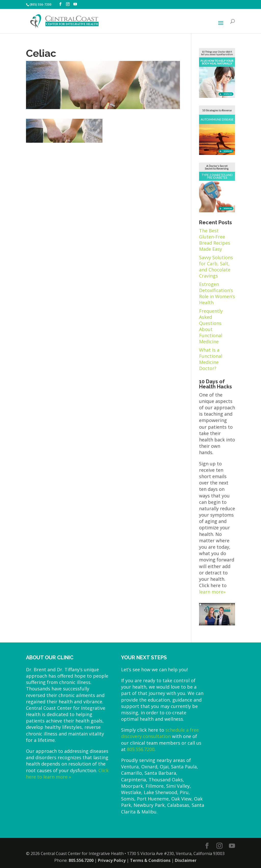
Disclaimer (186, 860)
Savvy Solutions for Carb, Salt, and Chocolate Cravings (216, 267)
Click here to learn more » (67, 774)
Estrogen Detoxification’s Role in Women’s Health (217, 293)
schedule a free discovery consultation (160, 733)
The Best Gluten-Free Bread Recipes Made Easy (215, 240)
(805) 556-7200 (41, 4)
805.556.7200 (141, 749)
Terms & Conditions (150, 860)
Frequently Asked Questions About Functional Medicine (211, 326)
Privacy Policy (112, 860)
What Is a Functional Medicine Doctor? (211, 359)
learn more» (212, 592)
